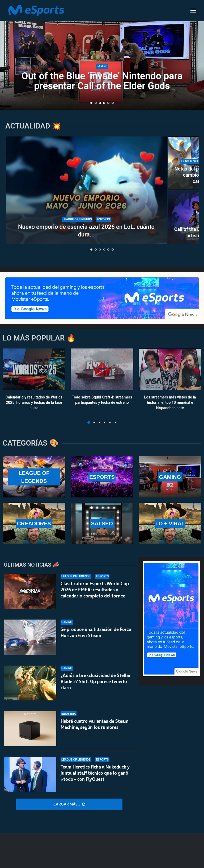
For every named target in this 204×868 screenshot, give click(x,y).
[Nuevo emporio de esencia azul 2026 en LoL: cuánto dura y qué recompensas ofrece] (86, 190)
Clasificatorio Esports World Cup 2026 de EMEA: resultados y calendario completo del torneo (95, 597)
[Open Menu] (193, 11)
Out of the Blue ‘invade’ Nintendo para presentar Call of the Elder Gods (102, 81)
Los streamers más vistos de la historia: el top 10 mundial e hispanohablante (170, 403)
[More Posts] (69, 804)
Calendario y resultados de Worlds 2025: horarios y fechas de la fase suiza (34, 403)
